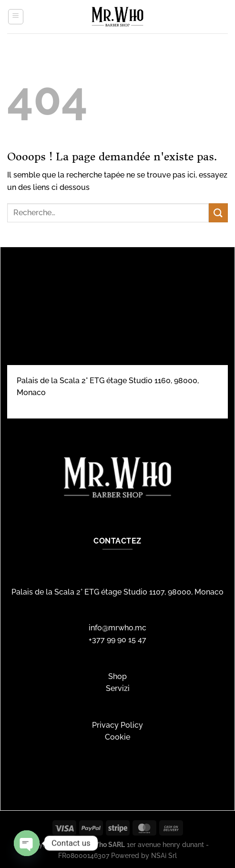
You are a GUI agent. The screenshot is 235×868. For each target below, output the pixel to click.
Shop (117, 676)
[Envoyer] (218, 213)
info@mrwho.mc (117, 628)
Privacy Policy (117, 725)
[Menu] (16, 17)
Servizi (118, 688)
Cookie (117, 737)
